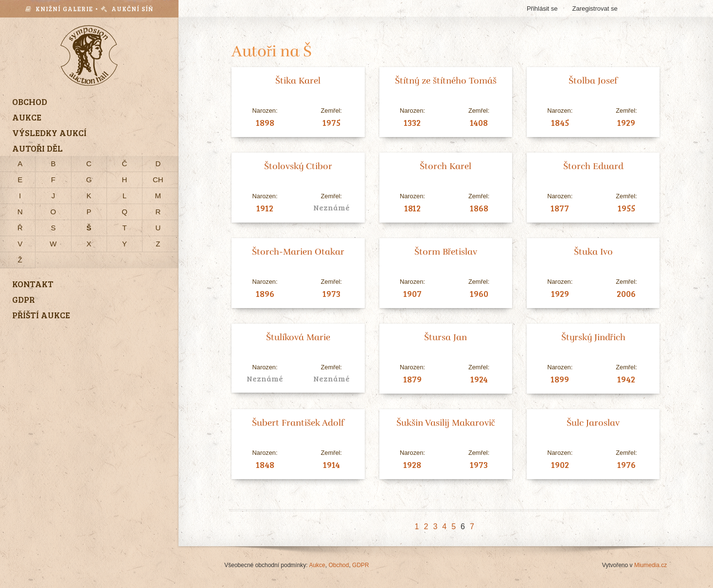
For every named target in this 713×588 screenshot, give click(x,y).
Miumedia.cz (651, 565)
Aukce (317, 565)
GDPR (361, 565)
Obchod (339, 565)
